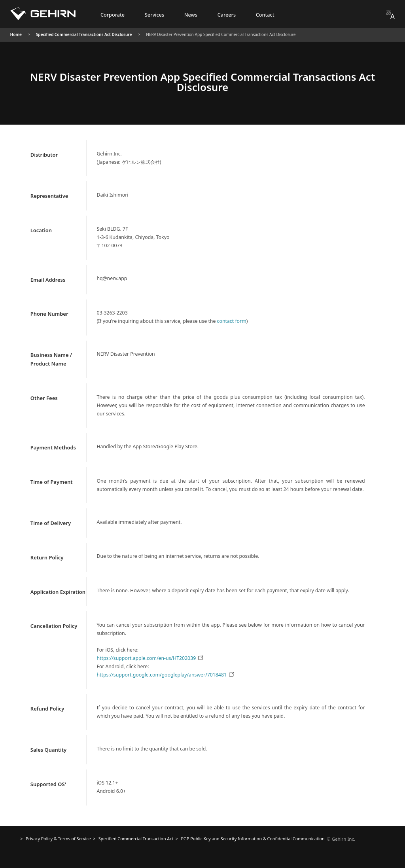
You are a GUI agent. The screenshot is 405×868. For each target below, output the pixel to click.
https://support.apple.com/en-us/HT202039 (150, 658)
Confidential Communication (253, 839)
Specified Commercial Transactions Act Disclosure (84, 34)
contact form (232, 321)
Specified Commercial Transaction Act (136, 839)
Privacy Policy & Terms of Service (58, 839)
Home (16, 34)
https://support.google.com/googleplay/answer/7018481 (166, 675)
